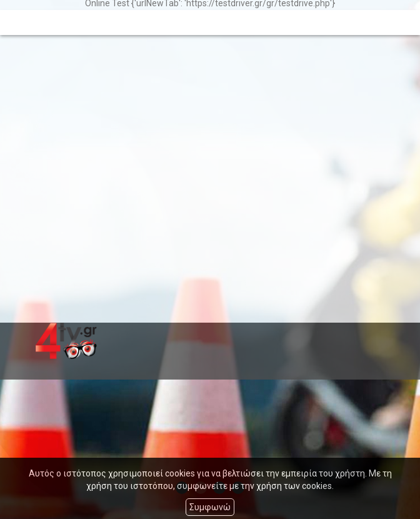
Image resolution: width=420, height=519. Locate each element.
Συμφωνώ (210, 507)
